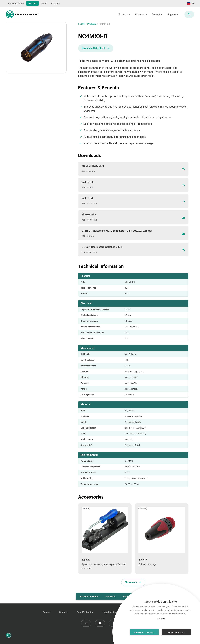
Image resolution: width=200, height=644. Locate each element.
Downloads (110, 597)
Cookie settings (176, 632)
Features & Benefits (89, 597)
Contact (63, 612)
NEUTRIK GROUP (16, 3)
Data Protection (85, 612)
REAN (44, 3)
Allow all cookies (144, 632)
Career (46, 612)
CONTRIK (56, 3)
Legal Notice (110, 612)
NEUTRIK (33, 3)
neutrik (82, 24)
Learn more (160, 619)
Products (92, 24)
